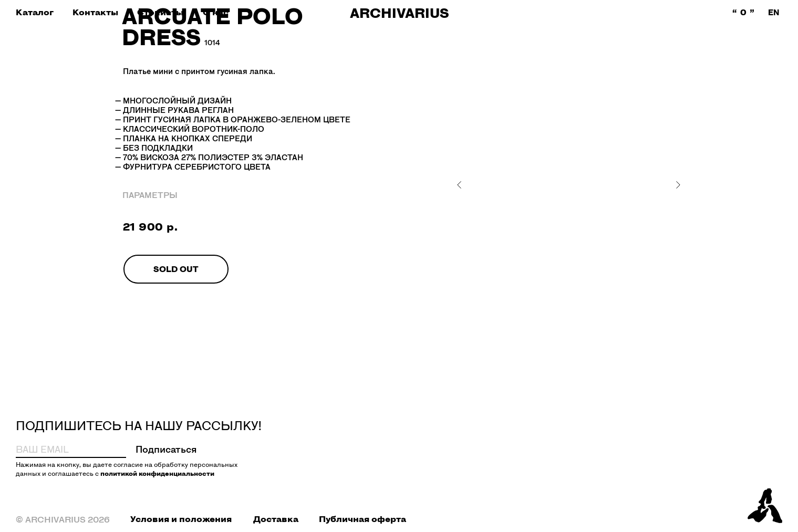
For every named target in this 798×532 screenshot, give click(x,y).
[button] (34, 12)
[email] (58, 449)
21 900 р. (151, 226)
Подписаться (166, 449)
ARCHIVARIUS (400, 13)
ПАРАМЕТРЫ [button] (150, 195)
